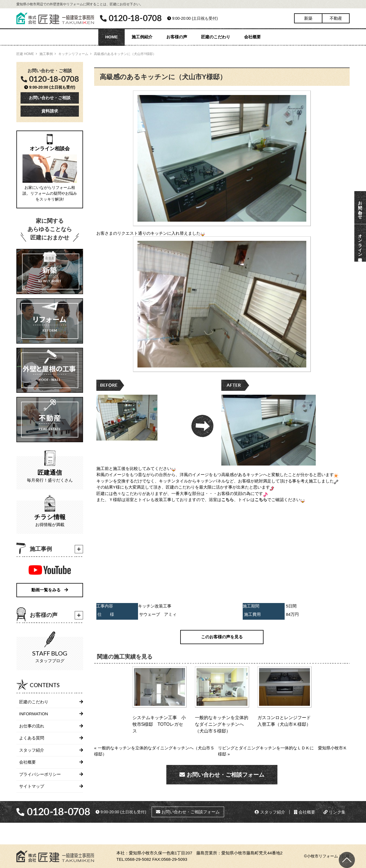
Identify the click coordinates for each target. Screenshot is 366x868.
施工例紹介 (142, 37)
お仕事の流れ (32, 726)
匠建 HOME (25, 54)
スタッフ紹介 (32, 750)
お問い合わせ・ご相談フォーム (222, 775)
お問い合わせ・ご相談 (50, 98)
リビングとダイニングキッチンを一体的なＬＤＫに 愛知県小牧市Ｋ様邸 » (283, 751)
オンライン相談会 (360, 243)
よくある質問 (32, 738)
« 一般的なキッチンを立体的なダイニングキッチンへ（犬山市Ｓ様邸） (154, 751)
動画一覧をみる (50, 590)
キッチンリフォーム (73, 54)
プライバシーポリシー (40, 774)
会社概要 (252, 37)
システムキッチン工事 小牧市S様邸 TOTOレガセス (159, 724)
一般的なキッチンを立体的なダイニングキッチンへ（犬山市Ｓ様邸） (222, 724)
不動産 (336, 18)
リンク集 (334, 812)
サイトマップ (32, 786)
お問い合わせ (360, 207)
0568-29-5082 (138, 859)
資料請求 (50, 111)
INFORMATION (34, 714)
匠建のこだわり (216, 37)
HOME (111, 37)
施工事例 (46, 54)
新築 (308, 18)
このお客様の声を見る (222, 637)
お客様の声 (177, 37)
